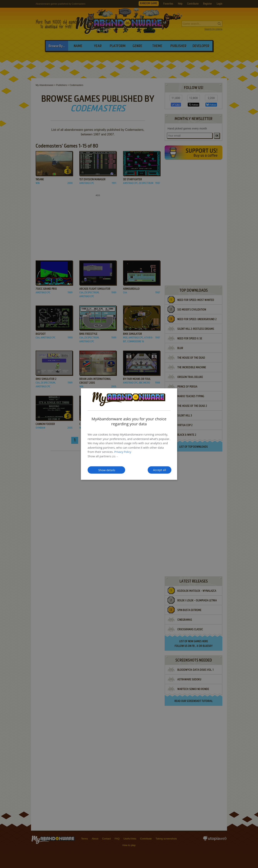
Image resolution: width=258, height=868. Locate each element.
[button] (129, 456)
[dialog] (129, 434)
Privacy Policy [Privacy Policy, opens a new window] (123, 451)
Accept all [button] (152, 470)
